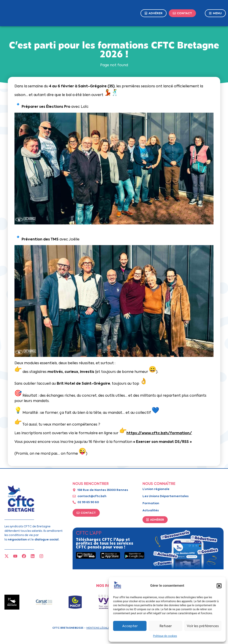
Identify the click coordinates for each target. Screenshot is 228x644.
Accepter (130, 626)
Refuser (166, 626)
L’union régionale (156, 489)
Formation (151, 503)
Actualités (151, 510)
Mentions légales (99, 628)
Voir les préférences (203, 626)
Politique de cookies (165, 636)
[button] (219, 586)
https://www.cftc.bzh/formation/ (159, 433)
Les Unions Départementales (166, 496)
